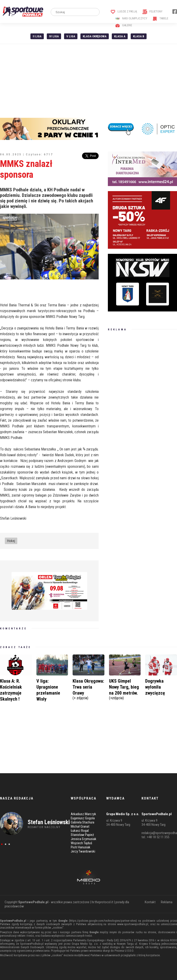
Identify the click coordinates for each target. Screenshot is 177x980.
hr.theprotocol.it (102, 902)
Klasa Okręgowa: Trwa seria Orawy (88, 689)
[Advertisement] (88, 81)
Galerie (124, 25)
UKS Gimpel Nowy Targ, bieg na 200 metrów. (125, 689)
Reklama (167, 902)
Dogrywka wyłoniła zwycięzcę (155, 687)
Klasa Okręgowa (95, 36)
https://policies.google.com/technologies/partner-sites (103, 921)
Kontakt (150, 902)
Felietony (152, 11)
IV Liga (54, 36)
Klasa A (120, 36)
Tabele (160, 18)
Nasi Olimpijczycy (131, 18)
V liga (71, 36)
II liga (37, 36)
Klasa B (139, 36)
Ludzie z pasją (124, 11)
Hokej (11, 541)
